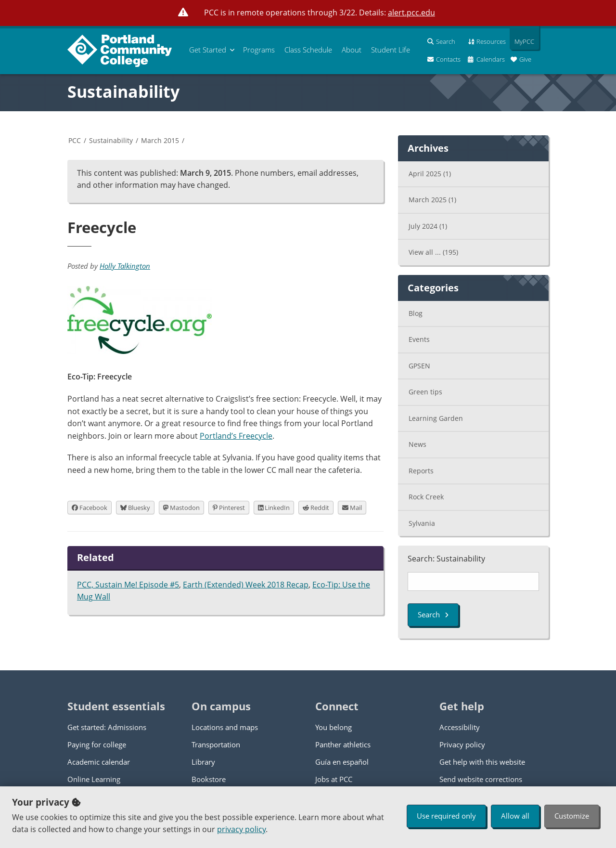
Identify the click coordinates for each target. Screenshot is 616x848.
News (417, 444)
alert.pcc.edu (411, 13)
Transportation (216, 744)
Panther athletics (343, 744)
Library (203, 762)
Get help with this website (482, 762)
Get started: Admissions (107, 727)
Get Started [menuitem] (208, 50)
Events (419, 339)
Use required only (446, 816)
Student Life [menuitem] (391, 50)
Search (433, 614)
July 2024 (428, 226)
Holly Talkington (125, 266)
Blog (416, 313)
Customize (572, 816)
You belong (334, 727)
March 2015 (160, 140)
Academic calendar (99, 762)
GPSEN (419, 366)
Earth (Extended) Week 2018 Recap (246, 585)
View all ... (433, 252)
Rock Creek (426, 497)
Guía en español (342, 762)
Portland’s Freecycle (236, 436)
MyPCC (522, 41)
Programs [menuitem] (259, 50)
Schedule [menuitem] (308, 50)
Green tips (425, 392)
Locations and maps (225, 727)
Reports (421, 471)
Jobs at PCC (334, 779)
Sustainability (123, 91)
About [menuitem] (352, 50)
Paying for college (97, 744)
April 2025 (430, 174)
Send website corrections (481, 779)
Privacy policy (462, 744)
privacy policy (241, 829)
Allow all (515, 816)
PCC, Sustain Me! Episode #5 (128, 585)
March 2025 (432, 200)
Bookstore (209, 779)
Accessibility (460, 727)
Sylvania (422, 523)
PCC (75, 140)
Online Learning (94, 779)
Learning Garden (436, 418)
